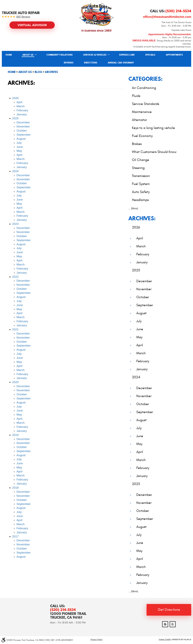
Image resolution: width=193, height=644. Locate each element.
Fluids (136, 96)
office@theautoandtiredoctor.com (167, 17)
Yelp (173, 624)
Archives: (142, 218)
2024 (15, 171)
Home (9, 55)
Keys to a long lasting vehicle (153, 128)
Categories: (146, 79)
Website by (182, 640)
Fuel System (141, 184)
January (22, 114)
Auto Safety (141, 192)
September (24, 135)
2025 (15, 118)
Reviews (69, 63)
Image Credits (165, 640)
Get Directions (169, 610)
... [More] (133, 208)
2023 (15, 224)
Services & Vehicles (95, 55)
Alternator (139, 120)
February (22, 110)
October (22, 131)
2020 (15, 382)
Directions (91, 63)
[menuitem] (9, 55)
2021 (15, 329)
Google (165, 624)
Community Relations (59, 55)
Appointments (174, 55)
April (19, 102)
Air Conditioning (144, 88)
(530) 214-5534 (63, 610)
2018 (15, 488)
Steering (138, 168)
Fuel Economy (142, 136)
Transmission (141, 176)
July (19, 143)
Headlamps (140, 200)
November (23, 126)
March (21, 106)
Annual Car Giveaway (121, 63)
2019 (15, 435)
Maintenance (142, 112)
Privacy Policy (96, 640)
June (20, 147)
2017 (15, 536)
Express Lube (127, 55)
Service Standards (146, 104)
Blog (38, 72)
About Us (28, 55)
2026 (15, 98)
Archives (51, 72)
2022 (15, 277)
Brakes (137, 144)
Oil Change (141, 160)
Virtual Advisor (32, 25)
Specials (150, 55)
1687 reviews (23, 17)
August (21, 139)
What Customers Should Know (154, 152)
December (23, 122)
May (19, 151)
